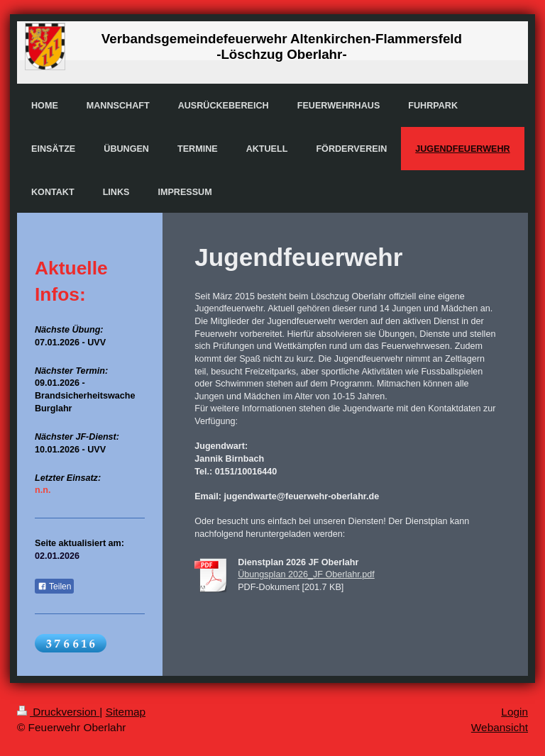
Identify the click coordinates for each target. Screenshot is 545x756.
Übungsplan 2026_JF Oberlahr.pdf (306, 574)
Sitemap (126, 712)
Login (514, 712)
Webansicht (500, 727)
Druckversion (58, 712)
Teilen (54, 587)
